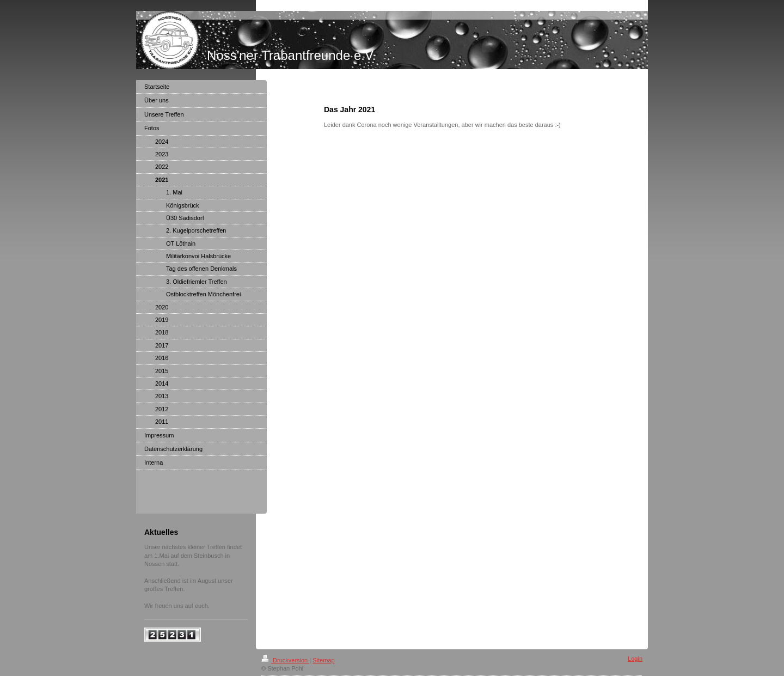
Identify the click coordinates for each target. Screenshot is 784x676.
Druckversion (285, 660)
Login (635, 659)
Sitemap (323, 660)
